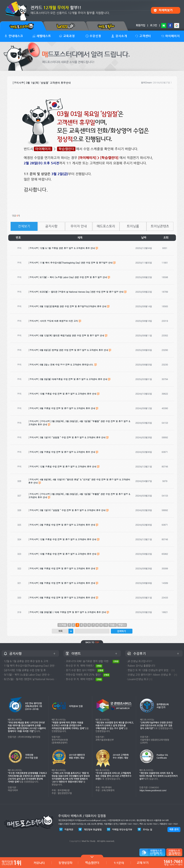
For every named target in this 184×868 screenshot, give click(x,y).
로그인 (154, 25)
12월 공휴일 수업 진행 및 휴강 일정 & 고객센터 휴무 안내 (68, 539)
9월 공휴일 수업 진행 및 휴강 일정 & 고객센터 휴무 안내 (68, 568)
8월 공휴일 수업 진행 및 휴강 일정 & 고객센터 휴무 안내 (68, 583)
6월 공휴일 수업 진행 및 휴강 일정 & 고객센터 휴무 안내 (68, 598)
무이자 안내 (79, 226)
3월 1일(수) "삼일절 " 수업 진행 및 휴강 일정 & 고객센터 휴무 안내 (73, 510)
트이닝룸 (133, 226)
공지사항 (51, 226)
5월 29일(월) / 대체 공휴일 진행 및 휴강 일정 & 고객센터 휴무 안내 (73, 612)
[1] (173, 670)
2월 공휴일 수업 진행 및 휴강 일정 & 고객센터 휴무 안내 (68, 525)
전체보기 (24, 226)
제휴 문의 (174, 829)
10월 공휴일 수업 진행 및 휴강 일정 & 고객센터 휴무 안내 (68, 554)
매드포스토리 (106, 226)
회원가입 (141, 25)
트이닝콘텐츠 (160, 226)
